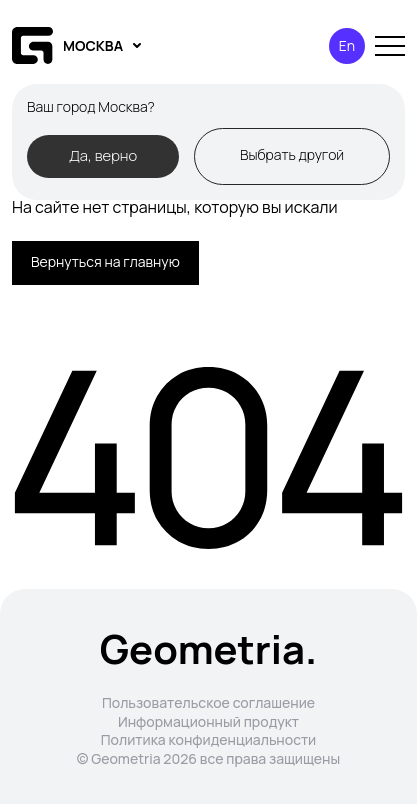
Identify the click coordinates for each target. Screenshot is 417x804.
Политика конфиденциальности (209, 739)
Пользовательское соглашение (208, 702)
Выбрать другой (292, 154)
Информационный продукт (208, 721)
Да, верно (103, 155)
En (347, 45)
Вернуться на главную (105, 261)
